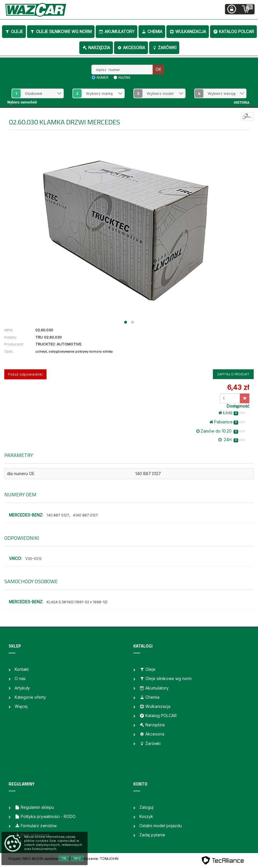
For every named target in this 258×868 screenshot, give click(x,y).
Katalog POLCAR (233, 31)
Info (77, 858)
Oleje (14, 31)
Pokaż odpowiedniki (25, 374)
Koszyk (146, 816)
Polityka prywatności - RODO (45, 816)
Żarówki (164, 48)
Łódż (232, 413)
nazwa (124, 78)
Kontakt (22, 669)
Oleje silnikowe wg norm (61, 31)
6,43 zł (238, 387)
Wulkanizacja (188, 31)
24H (232, 440)
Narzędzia (96, 48)
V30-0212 (33, 559)
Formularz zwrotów (36, 826)
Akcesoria (131, 48)
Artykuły (22, 688)
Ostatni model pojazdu (161, 826)
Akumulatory (117, 31)
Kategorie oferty (30, 697)
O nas (20, 678)
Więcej (21, 706)
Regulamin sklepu (34, 807)
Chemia (152, 31)
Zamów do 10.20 (221, 431)
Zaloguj (146, 807)
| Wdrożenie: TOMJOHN (98, 859)
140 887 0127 (58, 515)
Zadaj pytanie (152, 835)
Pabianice (227, 422)
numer (102, 78)
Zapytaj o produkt (233, 374)
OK (158, 69)
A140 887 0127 (85, 515)
